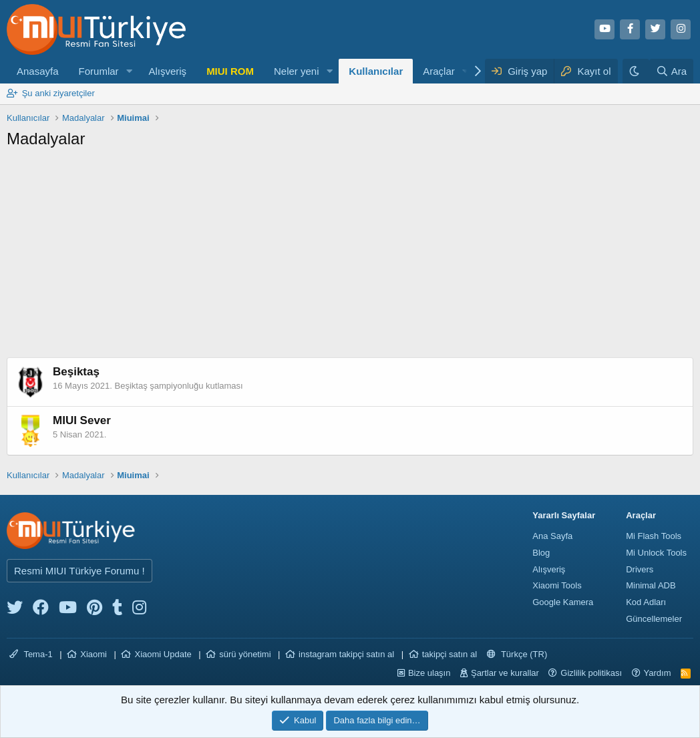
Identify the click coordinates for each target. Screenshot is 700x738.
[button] (129, 71)
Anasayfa (38, 71)
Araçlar (439, 71)
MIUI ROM (230, 71)
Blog (541, 553)
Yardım (658, 673)
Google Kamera (563, 602)
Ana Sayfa (552, 536)
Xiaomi (94, 654)
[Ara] (671, 71)
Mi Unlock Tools (656, 553)
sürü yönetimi (245, 654)
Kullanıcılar (376, 71)
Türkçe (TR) (517, 654)
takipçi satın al (450, 654)
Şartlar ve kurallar (505, 673)
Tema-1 (31, 654)
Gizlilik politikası (591, 673)
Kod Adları (646, 602)
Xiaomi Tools (557, 585)
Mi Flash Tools (654, 536)
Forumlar (99, 71)
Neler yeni (297, 71)
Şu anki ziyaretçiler (58, 93)
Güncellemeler (654, 619)
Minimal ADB (651, 585)
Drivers (640, 569)
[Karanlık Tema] (636, 71)
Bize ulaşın (429, 673)
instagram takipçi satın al (346, 654)
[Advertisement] (350, 257)
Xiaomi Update (163, 654)
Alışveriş (167, 71)
